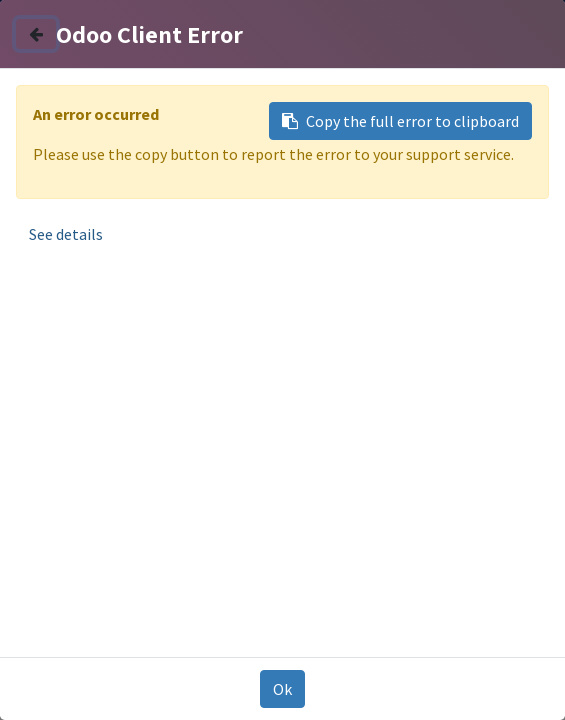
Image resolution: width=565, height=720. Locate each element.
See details (66, 234)
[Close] (36, 34)
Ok (282, 689)
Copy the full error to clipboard (400, 121)
